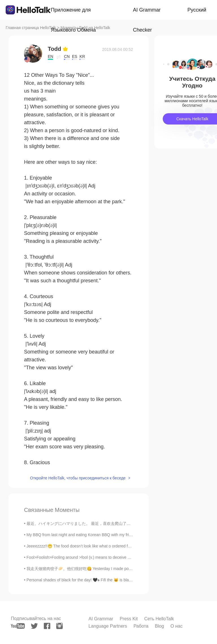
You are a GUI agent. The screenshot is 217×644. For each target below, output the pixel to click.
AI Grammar (101, 619)
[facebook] (47, 626)
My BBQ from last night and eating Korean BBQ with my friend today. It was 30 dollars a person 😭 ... (115, 535)
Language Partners (108, 626)
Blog (159, 626)
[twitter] (34, 626)
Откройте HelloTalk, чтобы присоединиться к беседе (78, 478)
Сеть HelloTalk (159, 619)
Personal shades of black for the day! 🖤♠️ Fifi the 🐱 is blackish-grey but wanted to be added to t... (113, 580)
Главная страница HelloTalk (31, 28)
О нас (176, 626)
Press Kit (129, 619)
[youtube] (18, 626)
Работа (141, 626)
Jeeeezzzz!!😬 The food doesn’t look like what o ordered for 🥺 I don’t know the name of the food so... (116, 546)
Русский (197, 10)
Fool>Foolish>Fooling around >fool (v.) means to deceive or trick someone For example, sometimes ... (116, 557)
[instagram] (59, 626)
